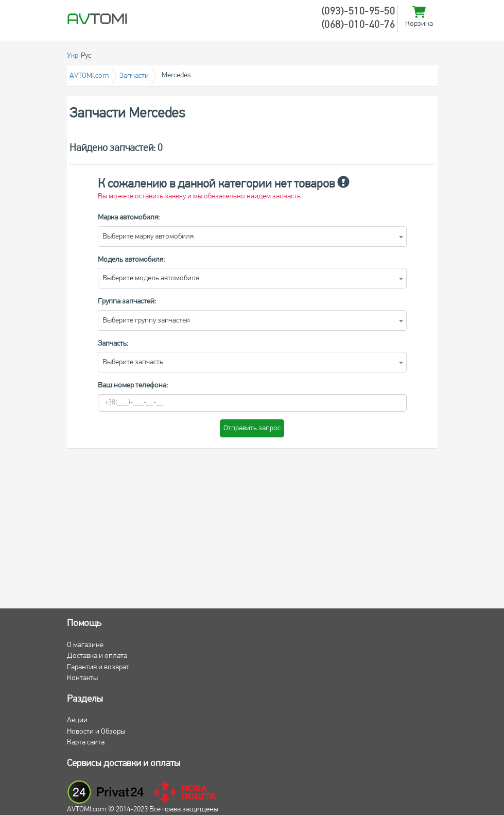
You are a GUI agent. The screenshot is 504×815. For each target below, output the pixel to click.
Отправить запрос (252, 428)
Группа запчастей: (127, 302)
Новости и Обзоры (96, 732)
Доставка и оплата (97, 656)
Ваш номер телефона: (133, 386)
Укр (73, 56)
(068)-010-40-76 (358, 25)
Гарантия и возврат (98, 667)
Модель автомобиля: (131, 260)
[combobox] (252, 236)
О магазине (85, 645)
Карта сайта (86, 743)
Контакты (82, 678)
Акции (77, 720)
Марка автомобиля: (129, 218)
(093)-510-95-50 (358, 12)
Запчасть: (113, 344)
